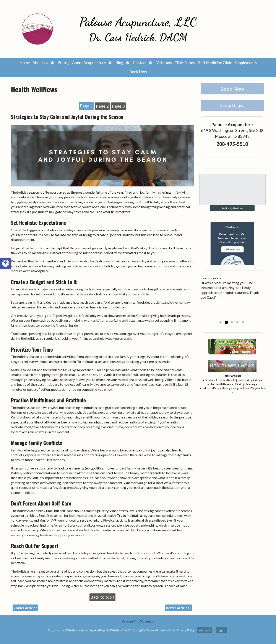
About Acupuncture (89, 63)
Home (25, 63)
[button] (6, 263)
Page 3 (118, 106)
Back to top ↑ (102, 597)
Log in (221, 630)
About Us (40, 63)
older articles (25, 608)
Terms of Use (167, 630)
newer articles (179, 608)
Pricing (64, 63)
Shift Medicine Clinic (215, 63)
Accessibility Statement (138, 621)
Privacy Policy (186, 630)
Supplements (246, 63)
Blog (119, 63)
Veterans (164, 63)
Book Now (138, 72)
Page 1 (86, 106)
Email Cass (232, 105)
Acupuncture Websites (62, 630)
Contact (140, 63)
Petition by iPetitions (232, 208)
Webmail (204, 630)
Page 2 (102, 106)
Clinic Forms (185, 63)
